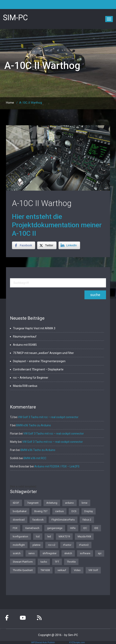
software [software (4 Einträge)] (85, 553)
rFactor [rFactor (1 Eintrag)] (67, 545)
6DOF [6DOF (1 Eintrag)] (16, 503)
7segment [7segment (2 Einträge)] (33, 503)
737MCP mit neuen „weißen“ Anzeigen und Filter (43, 353)
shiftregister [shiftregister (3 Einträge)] (50, 553)
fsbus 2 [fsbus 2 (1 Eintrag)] (87, 520)
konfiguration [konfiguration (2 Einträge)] (20, 536)
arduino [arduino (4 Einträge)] (69, 503)
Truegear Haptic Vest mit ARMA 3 (34, 328)
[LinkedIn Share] (69, 245)
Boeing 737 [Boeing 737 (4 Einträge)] (41, 511)
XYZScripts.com (77, 642)
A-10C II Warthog (42, 203)
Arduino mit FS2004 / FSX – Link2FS (57, 466)
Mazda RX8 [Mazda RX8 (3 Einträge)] (84, 536)
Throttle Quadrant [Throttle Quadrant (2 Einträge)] (23, 570)
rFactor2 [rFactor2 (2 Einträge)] (84, 545)
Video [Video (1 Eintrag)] (77, 570)
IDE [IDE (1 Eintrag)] (96, 528)
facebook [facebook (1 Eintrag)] (38, 520)
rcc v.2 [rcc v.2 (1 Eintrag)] (52, 545)
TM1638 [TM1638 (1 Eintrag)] (45, 570)
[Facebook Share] (24, 245)
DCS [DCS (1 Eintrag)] (74, 511)
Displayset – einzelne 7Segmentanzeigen (39, 361)
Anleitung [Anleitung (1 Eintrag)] (52, 503)
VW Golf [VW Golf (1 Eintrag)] (93, 570)
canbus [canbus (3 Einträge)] (59, 511)
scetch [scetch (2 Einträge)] (17, 553)
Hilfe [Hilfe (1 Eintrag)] (73, 528)
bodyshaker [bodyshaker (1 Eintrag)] (20, 511)
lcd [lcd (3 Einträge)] (38, 536)
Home (10, 103)
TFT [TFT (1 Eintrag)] (57, 562)
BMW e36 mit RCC (35, 458)
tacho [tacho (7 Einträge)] (44, 562)
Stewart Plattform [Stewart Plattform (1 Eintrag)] (23, 562)
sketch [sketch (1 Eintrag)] (68, 553)
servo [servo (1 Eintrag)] (32, 553)
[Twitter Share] (47, 245)
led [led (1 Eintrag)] (49, 536)
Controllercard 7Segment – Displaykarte (38, 369)
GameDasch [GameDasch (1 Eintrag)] (32, 528)
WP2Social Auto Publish (43, 642)
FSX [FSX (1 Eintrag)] (15, 528)
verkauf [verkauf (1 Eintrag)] (62, 570)
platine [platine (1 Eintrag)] (36, 545)
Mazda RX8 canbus (25, 386)
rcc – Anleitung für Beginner (31, 378)
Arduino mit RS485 (25, 345)
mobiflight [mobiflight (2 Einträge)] (19, 545)
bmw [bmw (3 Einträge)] (85, 503)
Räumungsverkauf (25, 337)
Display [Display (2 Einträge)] (89, 511)
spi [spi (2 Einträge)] (100, 553)
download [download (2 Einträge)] (19, 520)
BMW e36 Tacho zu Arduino (34, 425)
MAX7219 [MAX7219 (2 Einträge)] (64, 536)
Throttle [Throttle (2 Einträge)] (71, 562)
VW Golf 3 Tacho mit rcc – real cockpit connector (48, 417)
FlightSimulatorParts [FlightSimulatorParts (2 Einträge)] (63, 520)
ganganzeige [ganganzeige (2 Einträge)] (55, 528)
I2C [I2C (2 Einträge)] (85, 528)
